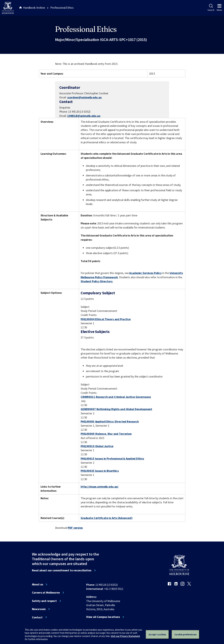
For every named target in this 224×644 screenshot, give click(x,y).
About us (38, 584)
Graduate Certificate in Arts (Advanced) (107, 518)
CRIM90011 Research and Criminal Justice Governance (116, 397)
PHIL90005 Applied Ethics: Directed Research (110, 421)
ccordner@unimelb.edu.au (84, 97)
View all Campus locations (103, 617)
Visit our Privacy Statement (125, 636)
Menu (219, 8)
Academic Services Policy (145, 273)
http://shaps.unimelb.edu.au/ (100, 487)
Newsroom (39, 609)
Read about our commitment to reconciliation (62, 570)
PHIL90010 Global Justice (97, 446)
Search (211, 8)
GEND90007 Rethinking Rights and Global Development (116, 409)
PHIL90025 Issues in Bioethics (100, 471)
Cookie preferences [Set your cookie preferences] (185, 634)
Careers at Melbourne (46, 593)
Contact (37, 617)
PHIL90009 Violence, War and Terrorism (106, 434)
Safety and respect (44, 601)
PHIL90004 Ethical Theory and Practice (106, 319)
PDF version (75, 528)
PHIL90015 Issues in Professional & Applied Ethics (112, 459)
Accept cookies (157, 634)
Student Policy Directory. (97, 281)
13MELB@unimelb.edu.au (84, 116)
